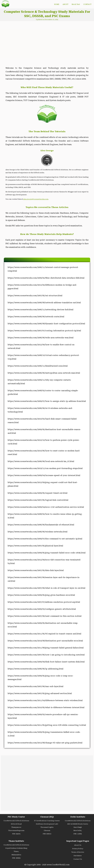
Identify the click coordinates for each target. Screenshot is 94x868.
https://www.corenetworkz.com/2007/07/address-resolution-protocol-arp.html (44, 602)
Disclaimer (78, 856)
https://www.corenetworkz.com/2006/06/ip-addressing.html (35, 669)
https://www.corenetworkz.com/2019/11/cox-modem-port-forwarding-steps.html (45, 468)
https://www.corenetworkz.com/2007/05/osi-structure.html (35, 296)
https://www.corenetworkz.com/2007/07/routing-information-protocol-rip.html (44, 331)
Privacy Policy (78, 849)
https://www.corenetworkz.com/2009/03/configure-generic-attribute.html (42, 609)
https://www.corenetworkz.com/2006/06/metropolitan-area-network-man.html (44, 373)
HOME (57, 4)
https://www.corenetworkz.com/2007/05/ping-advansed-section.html (40, 693)
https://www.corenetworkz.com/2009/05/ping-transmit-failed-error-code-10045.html (47, 553)
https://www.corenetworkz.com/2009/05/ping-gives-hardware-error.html (41, 595)
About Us (78, 845)
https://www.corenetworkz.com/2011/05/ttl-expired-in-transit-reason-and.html (44, 634)
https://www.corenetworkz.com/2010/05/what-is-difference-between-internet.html (46, 707)
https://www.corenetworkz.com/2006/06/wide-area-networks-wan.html (41, 338)
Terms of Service (78, 852)
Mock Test (76, 4)
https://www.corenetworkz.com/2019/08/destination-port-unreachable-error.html (45, 641)
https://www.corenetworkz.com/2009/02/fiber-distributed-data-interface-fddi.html (46, 278)
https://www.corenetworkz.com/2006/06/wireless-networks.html (37, 532)
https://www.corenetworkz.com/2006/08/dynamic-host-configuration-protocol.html (46, 324)
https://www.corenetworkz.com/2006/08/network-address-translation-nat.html (44, 303)
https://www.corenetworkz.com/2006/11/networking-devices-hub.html (40, 310)
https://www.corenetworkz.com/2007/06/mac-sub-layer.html (35, 686)
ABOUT (65, 4)
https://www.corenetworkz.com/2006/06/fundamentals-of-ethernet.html (41, 525)
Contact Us (78, 859)
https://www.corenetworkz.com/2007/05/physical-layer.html (35, 546)
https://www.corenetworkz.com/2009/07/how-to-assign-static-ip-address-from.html (47, 401)
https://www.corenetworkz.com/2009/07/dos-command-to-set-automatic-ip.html (45, 539)
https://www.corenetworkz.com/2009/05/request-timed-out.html (37, 493)
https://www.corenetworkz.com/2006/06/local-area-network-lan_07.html (41, 461)
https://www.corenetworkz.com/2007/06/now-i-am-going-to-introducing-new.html (46, 655)
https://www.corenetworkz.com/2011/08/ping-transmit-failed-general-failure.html (46, 648)
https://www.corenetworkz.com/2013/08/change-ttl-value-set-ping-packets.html (45, 743)
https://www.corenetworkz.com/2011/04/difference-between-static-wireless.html (45, 700)
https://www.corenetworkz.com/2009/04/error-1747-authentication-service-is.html (46, 507)
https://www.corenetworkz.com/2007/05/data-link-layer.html (36, 570)
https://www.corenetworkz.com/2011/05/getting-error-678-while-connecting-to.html (47, 725)
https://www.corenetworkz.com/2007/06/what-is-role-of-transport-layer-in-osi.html (46, 588)
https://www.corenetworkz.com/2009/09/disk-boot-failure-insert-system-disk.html (46, 662)
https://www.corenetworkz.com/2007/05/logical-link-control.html (38, 500)
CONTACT (87, 4)
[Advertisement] (23, 42)
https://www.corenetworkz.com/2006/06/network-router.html (36, 317)
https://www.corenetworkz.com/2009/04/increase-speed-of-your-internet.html (44, 475)
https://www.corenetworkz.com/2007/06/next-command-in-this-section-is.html (45, 616)
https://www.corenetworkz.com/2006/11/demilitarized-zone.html (38, 366)
